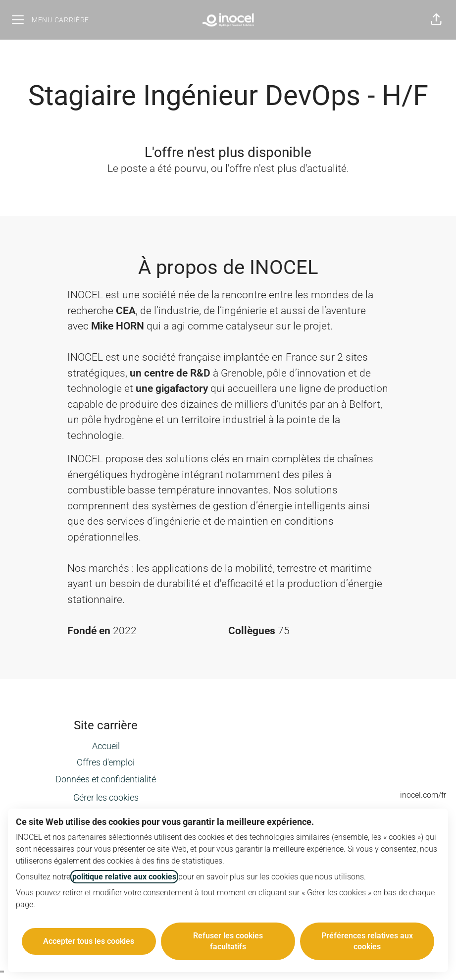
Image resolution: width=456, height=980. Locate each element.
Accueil (106, 746)
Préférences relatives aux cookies (367, 941)
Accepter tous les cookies (89, 941)
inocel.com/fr (423, 795)
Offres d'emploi (106, 762)
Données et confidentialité (106, 779)
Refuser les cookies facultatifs (228, 941)
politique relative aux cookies (124, 877)
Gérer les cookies (106, 797)
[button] (436, 20)
